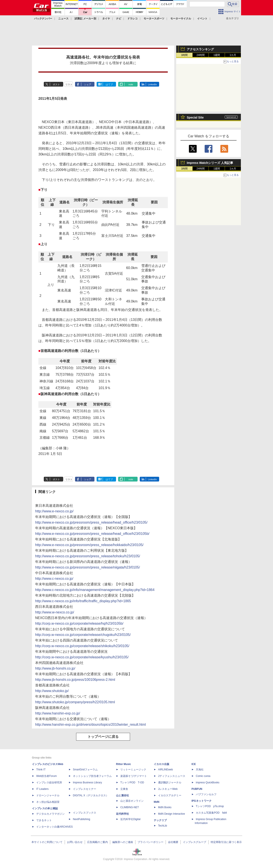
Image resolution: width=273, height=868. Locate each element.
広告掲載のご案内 (97, 842)
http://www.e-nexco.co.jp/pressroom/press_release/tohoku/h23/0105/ (88, 556)
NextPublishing (82, 819)
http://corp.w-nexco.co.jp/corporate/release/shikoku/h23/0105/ (82, 646)
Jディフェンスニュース (172, 776)
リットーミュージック (133, 770)
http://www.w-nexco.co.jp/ (55, 612)
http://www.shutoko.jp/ (52, 691)
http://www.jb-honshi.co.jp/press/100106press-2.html (75, 680)
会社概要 (173, 842)
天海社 (200, 770)
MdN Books (165, 807)
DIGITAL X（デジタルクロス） (91, 795)
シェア (88, 84)
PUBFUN (197, 789)
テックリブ (160, 820)
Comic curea (203, 776)
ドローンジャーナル (48, 795)
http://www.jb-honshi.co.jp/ (55, 668)
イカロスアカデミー (170, 795)
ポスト (56, 84)
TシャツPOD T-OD (132, 782)
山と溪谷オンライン (132, 801)
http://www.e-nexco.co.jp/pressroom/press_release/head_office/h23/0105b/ (92, 534)
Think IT (41, 770)
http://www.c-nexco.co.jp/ (54, 579)
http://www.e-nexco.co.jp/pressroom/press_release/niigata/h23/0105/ (88, 567)
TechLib (162, 826)
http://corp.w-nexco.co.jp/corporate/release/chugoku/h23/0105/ (83, 635)
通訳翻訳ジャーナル (170, 782)
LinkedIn (152, 84)
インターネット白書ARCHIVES (54, 827)
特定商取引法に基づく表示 (226, 842)
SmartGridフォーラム (85, 770)
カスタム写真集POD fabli (211, 813)
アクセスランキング (200, 49)
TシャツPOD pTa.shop (210, 806)
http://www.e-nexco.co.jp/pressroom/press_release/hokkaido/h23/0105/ (89, 545)
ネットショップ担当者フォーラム (92, 776)
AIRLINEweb (166, 770)
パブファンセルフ (206, 794)
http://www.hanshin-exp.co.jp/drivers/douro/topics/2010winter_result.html (90, 725)
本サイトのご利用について (47, 842)
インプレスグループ (195, 842)
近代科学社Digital (130, 819)
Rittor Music (123, 764)
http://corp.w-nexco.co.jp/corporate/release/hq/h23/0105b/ (79, 623)
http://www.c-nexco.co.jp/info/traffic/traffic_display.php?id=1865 (83, 601)
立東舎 (124, 789)
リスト (69, 84)
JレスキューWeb (168, 789)
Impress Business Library (87, 782)
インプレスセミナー (85, 789)
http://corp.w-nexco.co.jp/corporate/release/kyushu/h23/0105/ (82, 657)
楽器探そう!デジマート (134, 776)
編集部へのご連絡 (123, 842)
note (131, 84)
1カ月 (233, 55)
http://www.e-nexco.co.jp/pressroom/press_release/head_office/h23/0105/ (91, 522)
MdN (157, 802)
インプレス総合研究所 (49, 782)
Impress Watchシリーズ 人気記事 (210, 163)
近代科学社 (122, 814)
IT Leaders (42, 789)
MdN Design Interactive (172, 814)
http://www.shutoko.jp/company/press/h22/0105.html (75, 702)
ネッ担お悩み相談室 (48, 802)
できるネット (44, 820)
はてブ (109, 84)
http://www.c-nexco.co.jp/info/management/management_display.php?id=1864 (95, 590)
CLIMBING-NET (130, 807)
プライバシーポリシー (151, 842)
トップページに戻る (103, 737)
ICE (194, 764)
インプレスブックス (85, 813)
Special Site (195, 117)
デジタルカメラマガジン (50, 814)
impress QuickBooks (208, 782)
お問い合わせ (75, 842)
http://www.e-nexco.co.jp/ (54, 511)
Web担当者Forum (46, 776)
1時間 (184, 55)
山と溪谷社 (122, 795)
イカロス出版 (162, 764)
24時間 (200, 55)
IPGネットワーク (202, 801)
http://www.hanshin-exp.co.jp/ (58, 713)
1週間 (217, 55)
